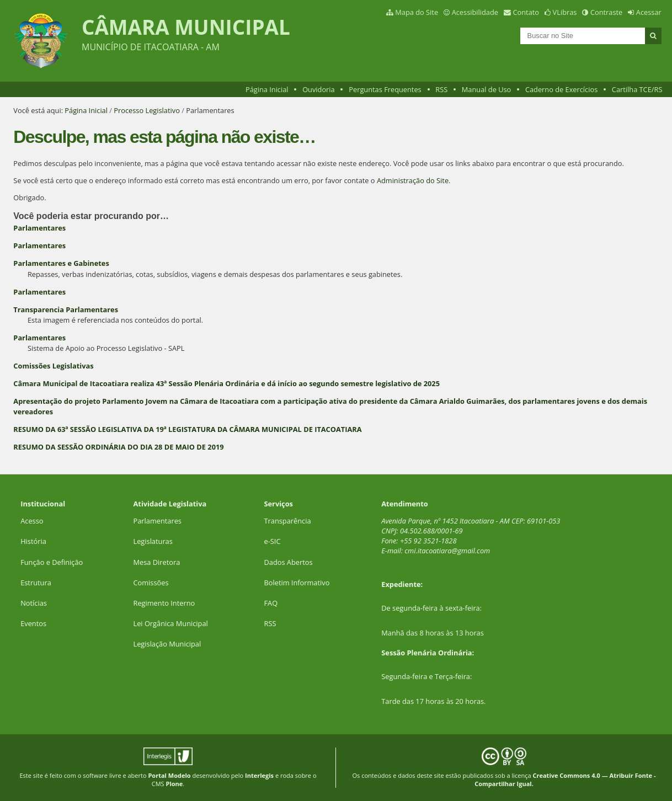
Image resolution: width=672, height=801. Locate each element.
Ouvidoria (319, 89)
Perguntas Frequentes (385, 89)
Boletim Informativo (297, 583)
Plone (175, 784)
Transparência (288, 521)
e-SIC (273, 541)
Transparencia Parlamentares (66, 309)
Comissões (151, 583)
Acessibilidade (475, 12)
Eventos (33, 623)
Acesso (32, 521)
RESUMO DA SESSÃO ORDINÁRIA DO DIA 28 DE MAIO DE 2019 (118, 447)
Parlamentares (39, 228)
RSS (441, 89)
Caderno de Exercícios (561, 89)
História (33, 541)
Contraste (606, 12)
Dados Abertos (289, 562)
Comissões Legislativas (53, 366)
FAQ (271, 603)
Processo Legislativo (147, 110)
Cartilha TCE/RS (637, 89)
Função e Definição (52, 562)
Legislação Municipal (167, 644)
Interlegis (259, 775)
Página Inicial (267, 89)
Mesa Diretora (157, 562)
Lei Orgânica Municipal (171, 623)
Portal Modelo (169, 775)
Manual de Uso (486, 89)
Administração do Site (413, 180)
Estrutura (36, 583)
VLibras (565, 12)
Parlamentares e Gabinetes (61, 263)
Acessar (649, 12)
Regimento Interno (164, 603)
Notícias (34, 603)
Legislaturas (153, 541)
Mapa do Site (417, 12)
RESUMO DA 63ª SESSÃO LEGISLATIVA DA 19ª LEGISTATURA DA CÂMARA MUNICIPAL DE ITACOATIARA (187, 429)
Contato (526, 12)
